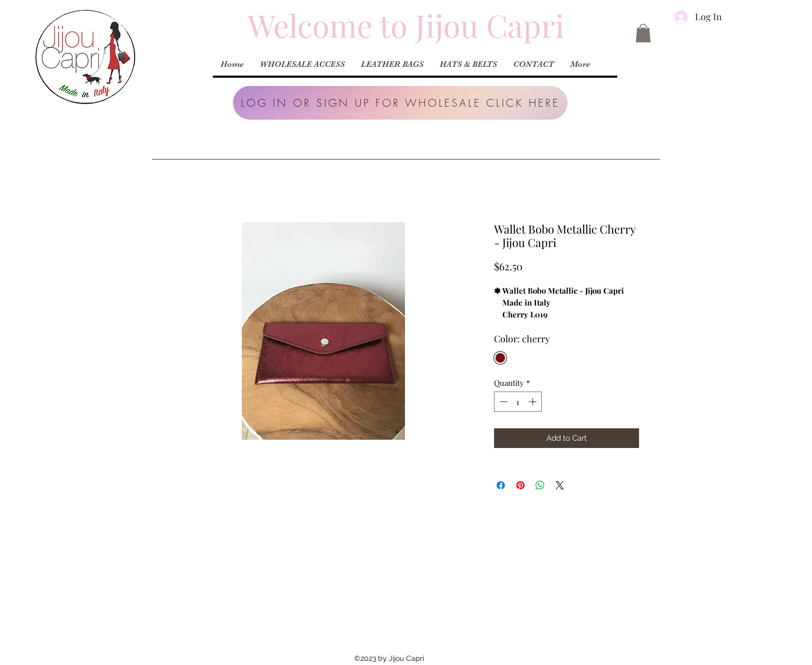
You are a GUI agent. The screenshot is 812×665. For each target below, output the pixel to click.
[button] (400, 103)
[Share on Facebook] (501, 485)
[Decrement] (503, 402)
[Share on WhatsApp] (540, 485)
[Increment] (534, 402)
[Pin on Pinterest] (520, 485)
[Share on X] (560, 485)
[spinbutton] (518, 402)
